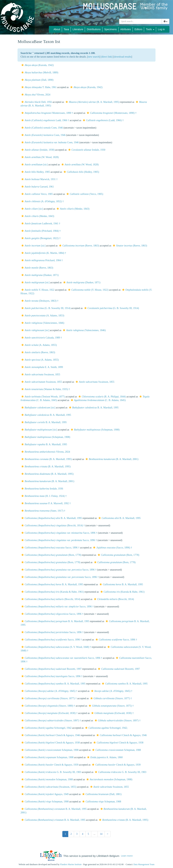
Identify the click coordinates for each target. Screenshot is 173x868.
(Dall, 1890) (37, 80)
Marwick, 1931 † (39, 179)
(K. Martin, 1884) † (43, 253)
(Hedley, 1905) (81, 172)
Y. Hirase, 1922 (37, 290)
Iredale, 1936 (42, 489)
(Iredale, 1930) (37, 150)
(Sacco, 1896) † (112, 548)
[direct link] (107, 57)
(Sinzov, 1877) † (49, 698)
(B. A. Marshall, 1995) (92, 102)
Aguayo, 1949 (45, 794)
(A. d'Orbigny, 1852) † (42, 201)
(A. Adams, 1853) (42, 316)
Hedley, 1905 (35, 172)
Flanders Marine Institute (71, 864)
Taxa (66, 29)
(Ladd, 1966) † (103, 120)
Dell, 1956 (36, 102)
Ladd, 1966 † (45, 120)
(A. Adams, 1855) (39, 345)
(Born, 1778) (51, 555)
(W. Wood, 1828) (40, 157)
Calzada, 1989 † (41, 338)
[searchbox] (140, 21)
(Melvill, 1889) (39, 73)
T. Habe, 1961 (39, 87)
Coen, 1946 (42, 128)
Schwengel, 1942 (46, 728)
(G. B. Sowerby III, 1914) (45, 308)
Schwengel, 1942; (106, 728)
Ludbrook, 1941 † (40, 224)
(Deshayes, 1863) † (39, 301)
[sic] (34, 165)
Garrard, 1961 (37, 187)
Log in (161, 29)
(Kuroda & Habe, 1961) (52, 592)
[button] (23, 65)
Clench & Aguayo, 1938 (50, 743)
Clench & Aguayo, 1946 (50, 735)
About (57, 29)
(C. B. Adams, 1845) (98, 400)
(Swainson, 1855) (48, 787)
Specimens (110, 29)
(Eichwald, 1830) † (49, 713)
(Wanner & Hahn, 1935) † (45, 389)
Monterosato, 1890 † (47, 113)
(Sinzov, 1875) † (111, 706)
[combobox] (140, 21)
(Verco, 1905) (84, 194)
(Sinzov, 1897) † (51, 721)
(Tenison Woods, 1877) (43, 397)
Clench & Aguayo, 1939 (49, 765)
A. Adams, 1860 (104, 757)
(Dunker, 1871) (40, 275)
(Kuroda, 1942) (37, 65)
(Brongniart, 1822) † (41, 238)
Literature (78, 29)
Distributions (94, 29)
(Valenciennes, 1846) (42, 323)
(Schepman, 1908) (95, 430)
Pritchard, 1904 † (42, 260)
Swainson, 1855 (40, 375)
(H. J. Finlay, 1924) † (44, 496)
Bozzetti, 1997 (51, 669)
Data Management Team (144, 864)
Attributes (126, 29)
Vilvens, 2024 (35, 95)
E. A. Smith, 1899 (42, 367)
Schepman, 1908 (49, 750)
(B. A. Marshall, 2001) (111, 459)
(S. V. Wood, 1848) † (56, 647)
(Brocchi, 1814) (50, 599)
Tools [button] (150, 29)
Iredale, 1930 (86, 150)
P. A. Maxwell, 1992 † (46, 503)
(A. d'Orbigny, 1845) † (49, 691)
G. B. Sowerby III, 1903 (51, 772)
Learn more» (127, 856)
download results (123, 57)
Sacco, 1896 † (59, 533)
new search (94, 57)
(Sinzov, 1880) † (48, 706)
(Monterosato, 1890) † (111, 113)
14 (101, 834)
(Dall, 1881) (102, 794)
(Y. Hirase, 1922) (88, 290)
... (94, 834)
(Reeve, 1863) (79, 246)
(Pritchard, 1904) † (41, 231)
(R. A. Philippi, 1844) (102, 397)
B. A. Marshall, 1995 (93, 408)
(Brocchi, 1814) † (53, 525)
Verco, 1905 (37, 194)
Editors (139, 29)
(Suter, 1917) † (43, 511)
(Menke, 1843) (72, 209)
